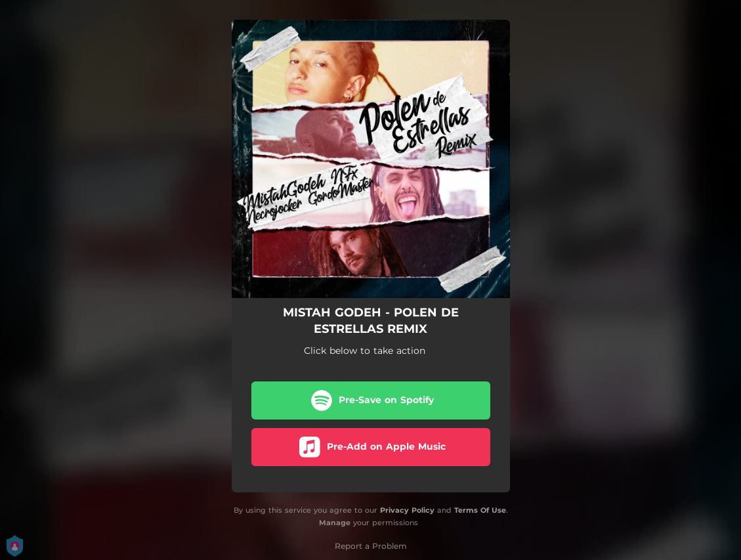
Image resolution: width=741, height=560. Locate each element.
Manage (335, 523)
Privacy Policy (407, 510)
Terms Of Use (480, 510)
